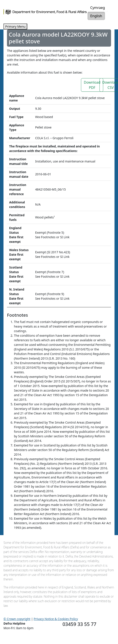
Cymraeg (98, 8)
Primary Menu (15, 26)
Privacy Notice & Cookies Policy (56, 619)
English (96, 16)
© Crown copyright (17, 619)
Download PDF (92, 85)
